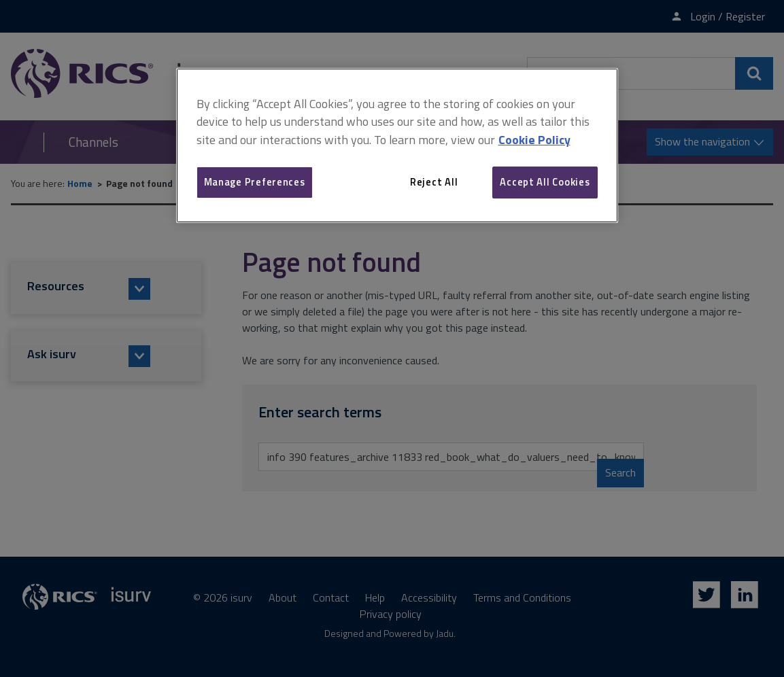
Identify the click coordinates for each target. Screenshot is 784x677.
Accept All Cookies (545, 182)
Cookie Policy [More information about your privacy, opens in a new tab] (534, 140)
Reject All (434, 182)
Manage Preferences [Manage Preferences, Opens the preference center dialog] (255, 182)
